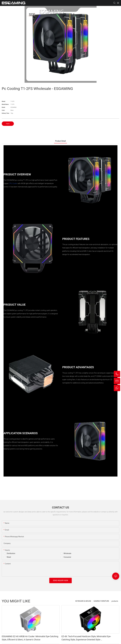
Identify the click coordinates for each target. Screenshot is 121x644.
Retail (9, 557)
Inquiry (8, 124)
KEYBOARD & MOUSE (83, 601)
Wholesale (67, 553)
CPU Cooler (13, 183)
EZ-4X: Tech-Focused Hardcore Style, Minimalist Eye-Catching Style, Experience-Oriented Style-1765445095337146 (86, 638)
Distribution (11, 553)
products (115, 601)
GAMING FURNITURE (101, 601)
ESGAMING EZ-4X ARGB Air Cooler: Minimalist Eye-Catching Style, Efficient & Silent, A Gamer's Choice (30, 638)
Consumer (67, 557)
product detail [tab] (60, 141)
